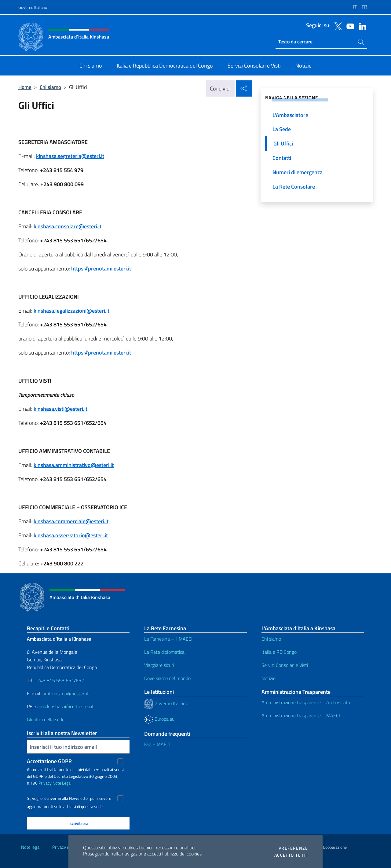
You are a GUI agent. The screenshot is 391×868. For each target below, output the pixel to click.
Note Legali (62, 783)
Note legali (31, 847)
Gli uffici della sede (46, 719)
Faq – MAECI (157, 744)
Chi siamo (50, 87)
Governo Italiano (33, 7)
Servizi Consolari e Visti (285, 665)
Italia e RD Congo (279, 652)
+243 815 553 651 (54, 680)
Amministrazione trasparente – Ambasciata (306, 702)
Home (25, 87)
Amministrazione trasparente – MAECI (301, 715)
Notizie (269, 678)
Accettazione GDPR (49, 761)
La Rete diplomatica (164, 652)
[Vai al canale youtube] (349, 26)
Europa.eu (159, 719)
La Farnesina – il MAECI (168, 639)
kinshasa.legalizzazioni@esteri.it (71, 311)
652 (80, 680)
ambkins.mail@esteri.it (66, 693)
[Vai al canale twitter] (337, 26)
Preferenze (293, 848)
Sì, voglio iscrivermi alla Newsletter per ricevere (69, 798)
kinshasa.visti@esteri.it (60, 409)
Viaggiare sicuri (159, 665)
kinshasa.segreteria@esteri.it (70, 156)
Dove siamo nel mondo (167, 678)
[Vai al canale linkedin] (361, 26)
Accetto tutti (291, 855)
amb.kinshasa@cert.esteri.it (66, 706)
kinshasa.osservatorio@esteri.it (71, 535)
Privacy (45, 783)
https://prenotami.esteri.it (101, 268)
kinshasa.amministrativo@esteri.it (74, 465)
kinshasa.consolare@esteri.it (68, 226)
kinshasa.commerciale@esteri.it (71, 521)
